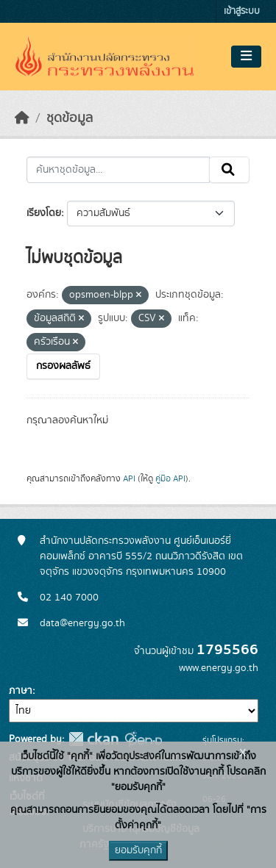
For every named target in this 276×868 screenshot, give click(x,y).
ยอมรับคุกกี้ (138, 850)
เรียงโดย (44, 213)
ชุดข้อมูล (70, 118)
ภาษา (21, 691)
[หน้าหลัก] (22, 118)
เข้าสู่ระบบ (242, 11)
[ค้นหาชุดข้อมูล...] (118, 170)
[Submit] (229, 170)
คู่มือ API (170, 478)
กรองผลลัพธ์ (63, 366)
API (129, 478)
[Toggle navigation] (246, 57)
